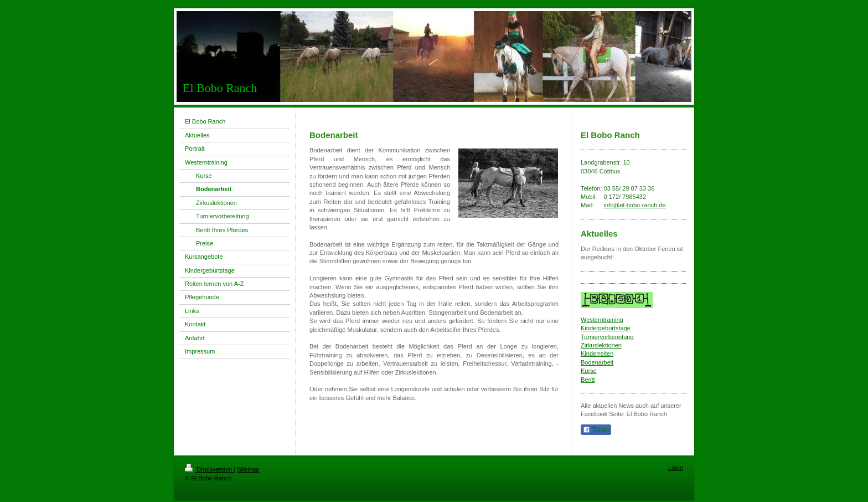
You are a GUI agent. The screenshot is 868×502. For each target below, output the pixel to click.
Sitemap (248, 469)
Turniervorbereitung (607, 337)
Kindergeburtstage (606, 328)
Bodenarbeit (597, 362)
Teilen (596, 430)
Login (676, 468)
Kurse (589, 371)
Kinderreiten (597, 354)
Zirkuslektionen (601, 345)
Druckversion (209, 469)
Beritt (588, 380)
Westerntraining (602, 320)
